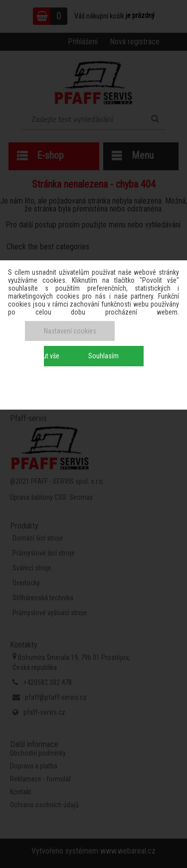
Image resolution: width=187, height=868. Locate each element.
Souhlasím (103, 356)
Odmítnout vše (39, 356)
